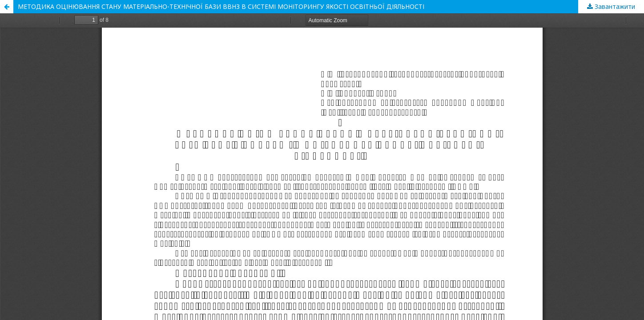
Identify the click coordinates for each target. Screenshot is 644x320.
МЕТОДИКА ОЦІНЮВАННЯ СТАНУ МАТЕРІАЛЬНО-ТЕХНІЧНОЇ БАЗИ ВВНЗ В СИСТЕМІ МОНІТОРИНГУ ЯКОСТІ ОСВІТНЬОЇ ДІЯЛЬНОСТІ (221, 6)
